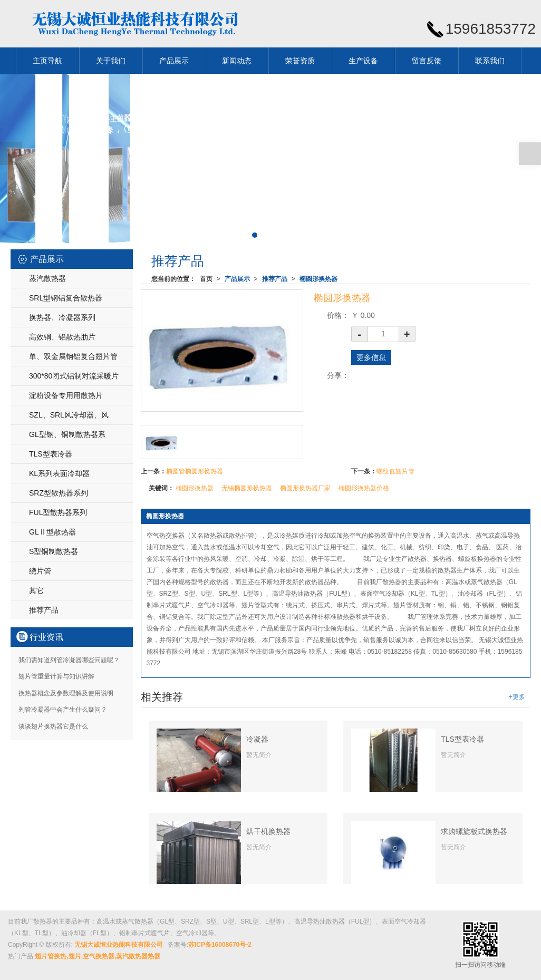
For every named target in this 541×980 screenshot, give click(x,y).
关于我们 (111, 61)
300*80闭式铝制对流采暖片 (74, 376)
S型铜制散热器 (54, 551)
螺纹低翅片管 (395, 471)
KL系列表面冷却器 (59, 473)
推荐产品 (275, 279)
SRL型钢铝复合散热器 (66, 298)
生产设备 (363, 61)
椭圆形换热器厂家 (305, 488)
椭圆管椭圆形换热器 (195, 471)
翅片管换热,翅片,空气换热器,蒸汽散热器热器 (98, 956)
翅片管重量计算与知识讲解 (56, 676)
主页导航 (47, 61)
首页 (206, 279)
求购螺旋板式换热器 (474, 831)
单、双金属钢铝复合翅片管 (73, 356)
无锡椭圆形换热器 (247, 488)
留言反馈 (427, 61)
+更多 (517, 697)
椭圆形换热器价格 (364, 488)
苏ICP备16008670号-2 (220, 945)
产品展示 (174, 61)
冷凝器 (257, 739)
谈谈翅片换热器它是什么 (53, 726)
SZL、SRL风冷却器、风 (69, 415)
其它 (36, 590)
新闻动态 (237, 61)
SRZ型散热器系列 (59, 493)
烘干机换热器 (268, 831)
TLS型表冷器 (462, 739)
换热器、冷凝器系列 (62, 317)
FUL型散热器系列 (58, 512)
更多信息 (371, 357)
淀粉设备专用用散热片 (66, 395)
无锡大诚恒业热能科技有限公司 (119, 945)
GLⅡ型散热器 (52, 532)
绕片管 (40, 571)
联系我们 (490, 61)
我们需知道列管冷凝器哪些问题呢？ (69, 660)
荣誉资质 (300, 61)
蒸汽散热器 (47, 278)
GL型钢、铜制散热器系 (67, 434)
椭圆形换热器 (318, 279)
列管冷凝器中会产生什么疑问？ (63, 710)
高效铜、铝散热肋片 (62, 337)
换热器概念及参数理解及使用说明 (66, 693)
